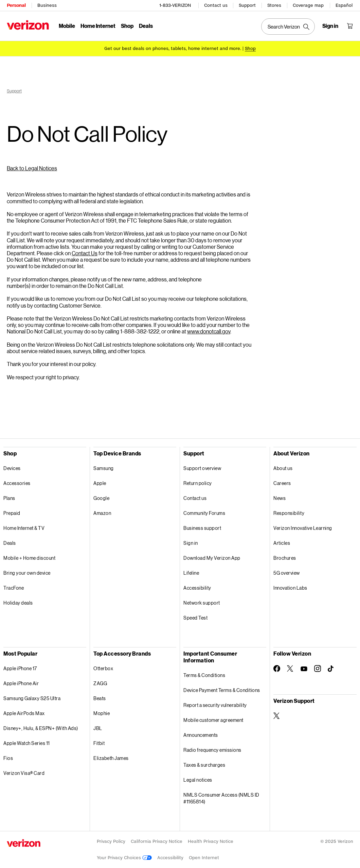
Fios (8, 758)
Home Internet (98, 26)
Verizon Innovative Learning (303, 528)
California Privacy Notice (157, 841)
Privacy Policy (111, 841)
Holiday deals (18, 603)
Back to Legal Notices (32, 168)
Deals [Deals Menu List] (146, 26)
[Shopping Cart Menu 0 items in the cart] (350, 26)
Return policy (198, 483)
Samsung (104, 468)
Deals (10, 543)
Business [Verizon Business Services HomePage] (47, 5)
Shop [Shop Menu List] (127, 26)
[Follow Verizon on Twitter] (290, 669)
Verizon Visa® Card (24, 773)
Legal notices (198, 780)
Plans (9, 498)
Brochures (285, 558)
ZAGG (100, 683)
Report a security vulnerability (215, 705)
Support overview (202, 468)
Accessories (17, 483)
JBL (98, 728)
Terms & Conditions (204, 675)
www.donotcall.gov (209, 331)
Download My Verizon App (212, 558)
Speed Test (195, 618)
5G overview (287, 573)
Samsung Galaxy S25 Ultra (32, 698)
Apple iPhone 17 (20, 668)
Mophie (102, 713)
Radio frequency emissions (212, 750)
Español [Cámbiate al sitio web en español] (344, 5)
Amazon (102, 513)
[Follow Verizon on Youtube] (304, 669)
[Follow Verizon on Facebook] (277, 669)
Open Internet (204, 858)
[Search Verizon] (288, 27)
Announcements (201, 735)
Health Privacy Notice (211, 841)
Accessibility (197, 588)
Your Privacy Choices (124, 858)
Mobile (67, 26)
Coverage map (308, 5)
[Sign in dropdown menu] (330, 26)
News (280, 498)
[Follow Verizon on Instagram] (318, 669)
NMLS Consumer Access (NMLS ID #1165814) (221, 798)
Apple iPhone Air (21, 683)
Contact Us (85, 253)
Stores (274, 5)
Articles (282, 543)
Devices (12, 468)
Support (247, 5)
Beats (100, 698)
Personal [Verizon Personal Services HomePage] (16, 5)
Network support (202, 603)
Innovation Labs (290, 588)
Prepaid (12, 513)
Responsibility (289, 513)
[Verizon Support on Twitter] (277, 716)
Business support (202, 528)
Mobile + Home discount (29, 558)
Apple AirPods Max (24, 713)
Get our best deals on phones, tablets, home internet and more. (173, 48)
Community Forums (204, 513)
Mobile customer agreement (213, 720)
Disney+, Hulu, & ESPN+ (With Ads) (41, 728)
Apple (100, 483)
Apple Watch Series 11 (27, 743)
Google (101, 498)
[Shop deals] (250, 48)
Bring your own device (27, 573)
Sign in (191, 543)
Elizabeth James (111, 758)
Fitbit (99, 743)
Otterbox (103, 668)
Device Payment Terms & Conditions (222, 690)
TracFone (14, 588)
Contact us (216, 5)
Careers (282, 483)
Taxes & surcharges (204, 765)
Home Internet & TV (24, 528)
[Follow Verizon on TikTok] (331, 669)
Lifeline (191, 573)
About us (283, 468)
